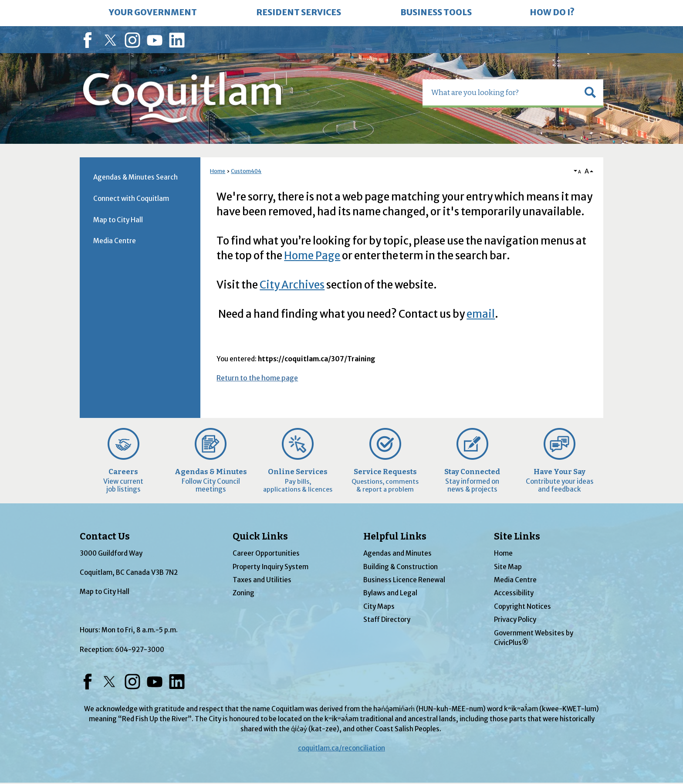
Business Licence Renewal (404, 580)
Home (218, 171)
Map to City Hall (118, 220)
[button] (590, 92)
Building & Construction (401, 567)
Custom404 (246, 171)
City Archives (292, 285)
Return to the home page (257, 378)
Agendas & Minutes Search (135, 177)
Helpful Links (395, 536)
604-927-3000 (140, 650)
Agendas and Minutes (397, 553)
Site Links (517, 536)
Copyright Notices (522, 606)
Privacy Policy (515, 619)
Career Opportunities (266, 553)
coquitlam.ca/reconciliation (341, 748)
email (481, 314)
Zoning (243, 593)
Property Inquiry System (270, 567)
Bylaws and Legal (390, 593)
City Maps (379, 606)
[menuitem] (153, 13)
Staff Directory (387, 619)
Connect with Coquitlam (131, 199)
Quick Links (260, 536)
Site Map (508, 567)
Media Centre (115, 241)
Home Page (312, 256)
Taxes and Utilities (262, 580)
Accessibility (514, 593)
